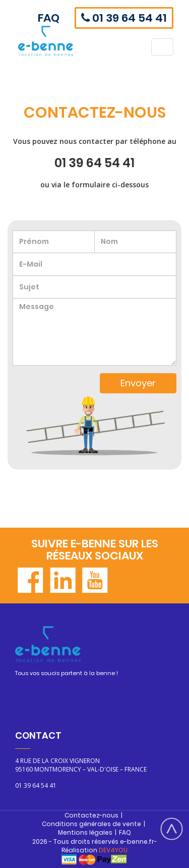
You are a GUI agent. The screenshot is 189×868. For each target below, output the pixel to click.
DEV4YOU (113, 850)
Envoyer (138, 383)
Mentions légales (85, 832)
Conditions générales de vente (91, 824)
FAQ (49, 18)
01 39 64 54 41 (124, 18)
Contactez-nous (91, 815)
